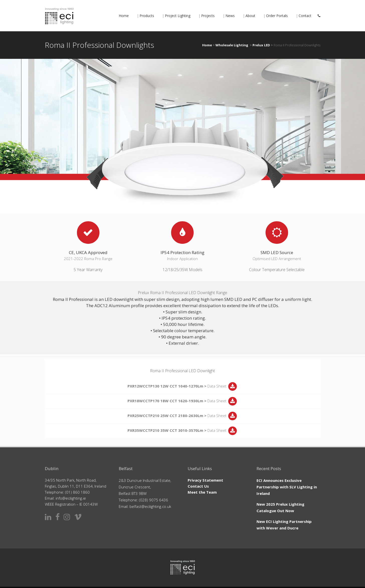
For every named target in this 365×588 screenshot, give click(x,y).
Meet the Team (202, 492)
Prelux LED (261, 45)
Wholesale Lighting (232, 45)
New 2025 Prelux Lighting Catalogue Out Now (280, 507)
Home (207, 45)
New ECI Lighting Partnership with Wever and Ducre (284, 525)
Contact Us (198, 486)
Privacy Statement (205, 480)
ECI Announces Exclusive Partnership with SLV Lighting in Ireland (287, 487)
